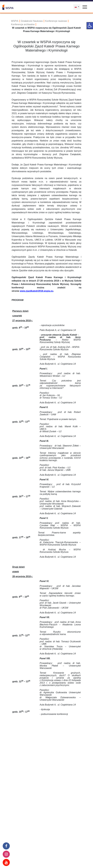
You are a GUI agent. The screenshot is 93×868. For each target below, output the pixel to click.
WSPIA (15, 21)
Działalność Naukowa (32, 21)
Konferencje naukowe (56, 21)
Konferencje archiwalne (23, 24)
